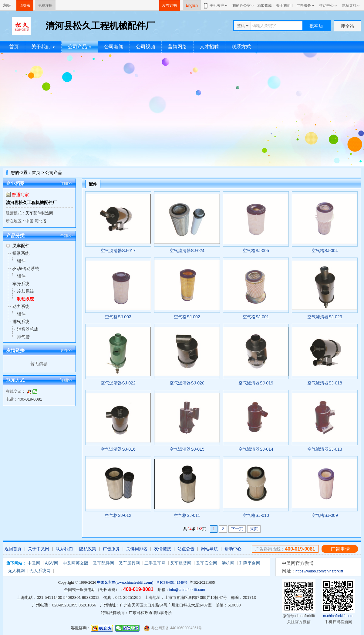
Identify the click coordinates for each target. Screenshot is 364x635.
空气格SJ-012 (118, 515)
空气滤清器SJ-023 (325, 317)
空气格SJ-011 (187, 515)
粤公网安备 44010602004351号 (173, 628)
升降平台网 (250, 563)
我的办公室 (241, 5)
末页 (254, 529)
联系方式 (241, 47)
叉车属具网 (129, 563)
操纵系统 (21, 253)
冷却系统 (25, 291)
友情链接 (163, 549)
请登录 (25, 5)
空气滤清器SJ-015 (187, 449)
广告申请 (340, 549)
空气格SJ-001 (256, 317)
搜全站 (347, 26)
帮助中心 (326, 5)
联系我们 (64, 549)
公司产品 (80, 47)
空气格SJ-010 (256, 515)
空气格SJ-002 (187, 317)
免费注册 (45, 5)
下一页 (237, 529)
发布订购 (170, 5)
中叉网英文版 (76, 563)
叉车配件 (21, 246)
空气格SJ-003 (118, 317)
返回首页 (13, 549)
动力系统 (21, 306)
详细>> (66, 183)
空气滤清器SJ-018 (325, 383)
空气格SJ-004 (325, 251)
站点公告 (186, 549)
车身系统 (21, 284)
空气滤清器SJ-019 (256, 383)
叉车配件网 (103, 563)
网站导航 (349, 5)
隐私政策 (88, 549)
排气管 (23, 337)
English (192, 5)
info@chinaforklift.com (187, 590)
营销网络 (177, 47)
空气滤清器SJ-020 (187, 383)
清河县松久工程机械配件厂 (31, 203)
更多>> (66, 350)
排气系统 (21, 322)
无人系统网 (40, 571)
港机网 (228, 563)
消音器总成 (28, 329)
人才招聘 (209, 47)
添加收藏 (265, 5)
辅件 (21, 261)
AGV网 (52, 563)
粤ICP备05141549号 (172, 582)
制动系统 (25, 299)
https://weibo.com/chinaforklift (319, 571)
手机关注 (216, 5)
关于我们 (283, 5)
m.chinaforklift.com (338, 616)
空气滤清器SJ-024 (187, 251)
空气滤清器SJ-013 (325, 449)
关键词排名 (137, 549)
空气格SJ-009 (325, 515)
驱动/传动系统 (26, 268)
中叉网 (34, 563)
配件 (93, 184)
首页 (14, 47)
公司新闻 (114, 47)
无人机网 (16, 571)
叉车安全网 (207, 563)
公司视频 (146, 47)
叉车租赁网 (181, 563)
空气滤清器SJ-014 (256, 449)
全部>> (66, 236)
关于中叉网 (39, 549)
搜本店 (316, 26)
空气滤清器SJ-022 (118, 383)
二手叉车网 (155, 563)
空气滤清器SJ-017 (118, 251)
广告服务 (304, 5)
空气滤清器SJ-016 (118, 449)
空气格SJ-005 (256, 251)
